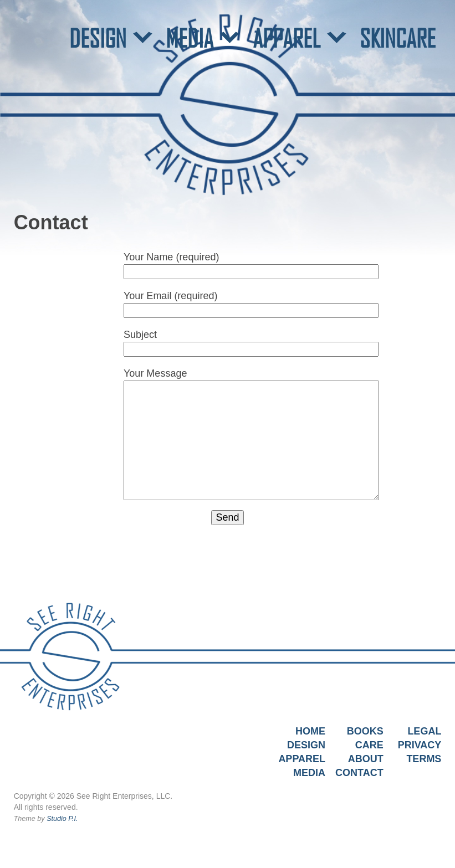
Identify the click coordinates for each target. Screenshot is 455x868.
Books (365, 731)
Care (369, 745)
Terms (424, 759)
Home (310, 731)
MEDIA (190, 38)
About (366, 759)
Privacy (420, 745)
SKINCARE (398, 38)
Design (306, 745)
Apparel (302, 759)
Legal (424, 731)
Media (309, 773)
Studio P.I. (62, 819)
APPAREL (287, 38)
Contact (359, 773)
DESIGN (98, 38)
